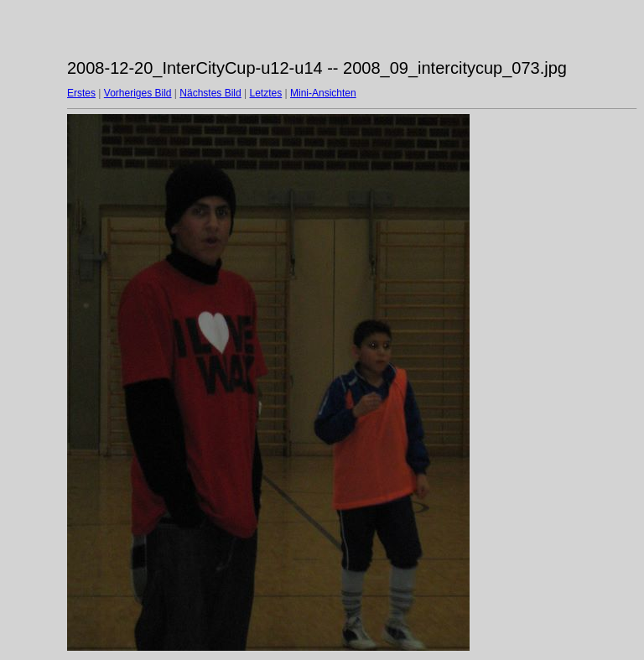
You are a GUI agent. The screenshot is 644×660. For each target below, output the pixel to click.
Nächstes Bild (210, 93)
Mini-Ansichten (323, 93)
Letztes (266, 93)
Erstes (81, 93)
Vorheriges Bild (138, 93)
